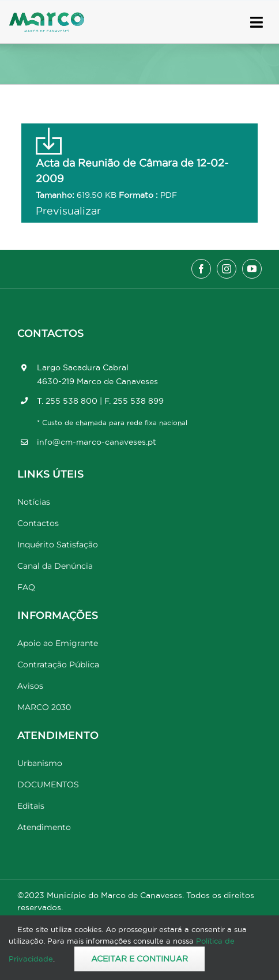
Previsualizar (68, 211)
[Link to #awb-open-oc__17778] (257, 22)
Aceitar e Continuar (139, 959)
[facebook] (201, 269)
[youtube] (252, 269)
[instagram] (227, 269)
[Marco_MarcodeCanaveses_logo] (47, 17)
